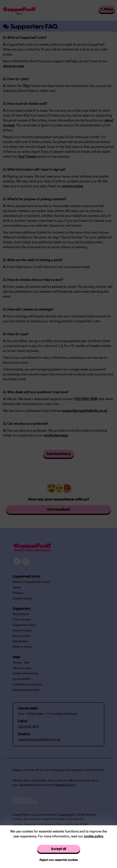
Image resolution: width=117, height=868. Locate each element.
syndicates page (56, 436)
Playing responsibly (26, 690)
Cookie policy (22, 598)
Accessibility (22, 679)
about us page (13, 66)
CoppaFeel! (65, 815)
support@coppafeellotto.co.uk (85, 411)
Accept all (58, 849)
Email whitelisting (25, 674)
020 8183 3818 (86, 399)
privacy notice (73, 186)
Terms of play (22, 668)
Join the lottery (58, 454)
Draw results (22, 636)
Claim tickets (22, 620)
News (17, 588)
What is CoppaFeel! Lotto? (31, 582)
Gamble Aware (65, 785)
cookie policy (93, 836)
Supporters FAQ (24, 625)
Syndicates (21, 641)
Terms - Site (21, 663)
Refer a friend (22, 647)
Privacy (18, 593)
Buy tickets (21, 614)
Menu (107, 9)
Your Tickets (27, 157)
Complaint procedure (28, 685)
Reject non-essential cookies (59, 860)
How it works (22, 631)
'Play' (27, 86)
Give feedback (59, 509)
